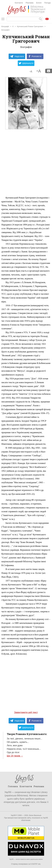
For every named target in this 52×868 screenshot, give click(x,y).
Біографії (5, 26)
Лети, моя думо (15, 745)
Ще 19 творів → (15, 756)
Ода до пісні (13, 752)
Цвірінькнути (26, 63)
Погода (47, 3)
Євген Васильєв (35, 815)
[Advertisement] (26, 169)
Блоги (39, 3)
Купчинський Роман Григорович (30, 26)
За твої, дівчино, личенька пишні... (24, 739)
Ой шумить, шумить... (18, 742)
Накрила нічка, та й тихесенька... (24, 749)
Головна (13, 786)
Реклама (30, 3)
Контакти (19, 3)
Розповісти (35, 56)
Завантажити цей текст (26, 712)
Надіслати (17, 56)
